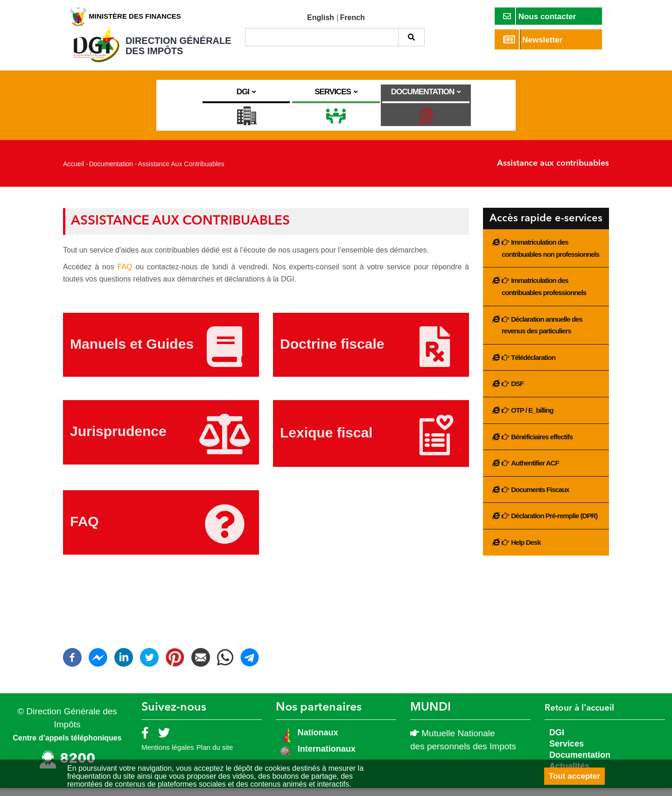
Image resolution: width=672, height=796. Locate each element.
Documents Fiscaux (540, 497)
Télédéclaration (533, 365)
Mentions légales (168, 755)
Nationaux (317, 740)
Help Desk (526, 550)
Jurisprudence (118, 439)
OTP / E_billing (532, 418)
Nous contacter (540, 16)
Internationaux (327, 756)
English (321, 18)
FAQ (127, 275)
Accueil (73, 172)
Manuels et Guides (132, 352)
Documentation (111, 172)
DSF (517, 391)
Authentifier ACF (535, 471)
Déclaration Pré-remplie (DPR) (554, 524)
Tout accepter (574, 776)
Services (567, 751)
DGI (557, 740)
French (353, 18)
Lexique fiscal (326, 440)
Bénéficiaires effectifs (542, 444)
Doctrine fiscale (332, 352)
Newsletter (533, 39)
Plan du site (215, 755)
